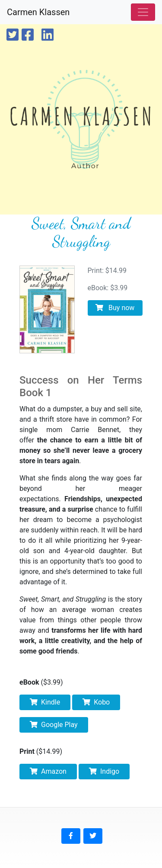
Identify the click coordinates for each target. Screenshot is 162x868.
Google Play (54, 725)
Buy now (115, 308)
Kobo (96, 702)
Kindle (45, 702)
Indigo (104, 771)
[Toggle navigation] (143, 12)
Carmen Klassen (38, 12)
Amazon (48, 771)
